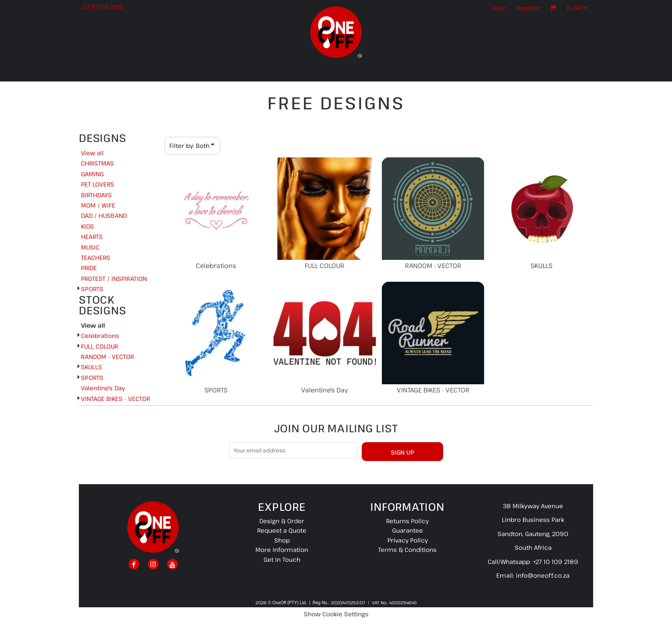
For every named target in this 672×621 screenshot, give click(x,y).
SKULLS (91, 367)
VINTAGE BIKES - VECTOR (115, 399)
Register (528, 8)
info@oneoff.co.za (543, 575)
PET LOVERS (97, 184)
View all (92, 153)
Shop (282, 540)
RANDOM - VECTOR (107, 357)
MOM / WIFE (98, 205)
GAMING (92, 174)
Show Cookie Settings (336, 614)
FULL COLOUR (99, 346)
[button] (579, 8)
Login (499, 8)
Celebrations (100, 336)
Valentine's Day (103, 388)
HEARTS (92, 237)
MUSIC (90, 247)
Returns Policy (407, 521)
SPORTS (92, 289)
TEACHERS (96, 258)
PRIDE (89, 268)
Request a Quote (282, 530)
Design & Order (282, 521)
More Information (282, 550)
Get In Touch (282, 559)
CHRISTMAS (97, 163)
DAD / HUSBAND (104, 216)
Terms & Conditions (407, 550)
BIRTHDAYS (96, 195)
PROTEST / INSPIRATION (114, 279)
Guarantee (408, 530)
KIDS (87, 226)
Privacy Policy (408, 540)
